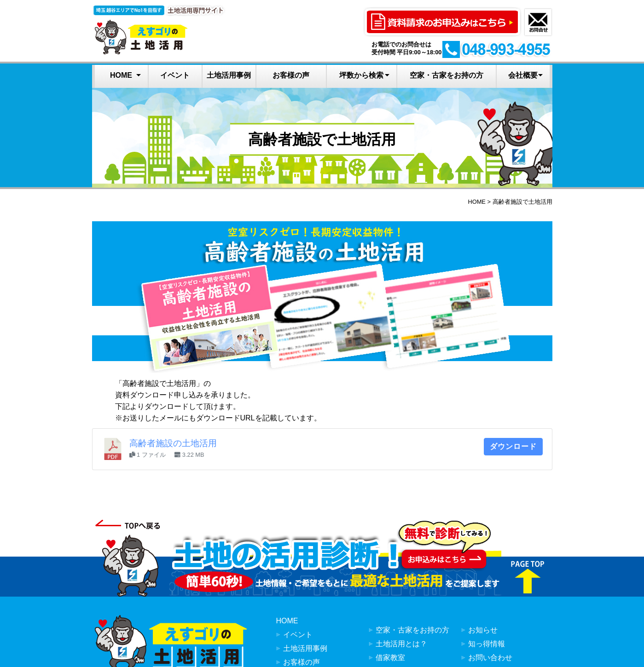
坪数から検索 (361, 75)
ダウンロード (513, 446)
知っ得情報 (487, 644)
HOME (121, 75)
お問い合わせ (490, 658)
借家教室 (390, 658)
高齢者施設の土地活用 (173, 443)
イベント (175, 75)
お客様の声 (291, 75)
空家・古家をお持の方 (447, 75)
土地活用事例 (229, 75)
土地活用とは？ (401, 644)
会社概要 (523, 75)
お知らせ (483, 630)
